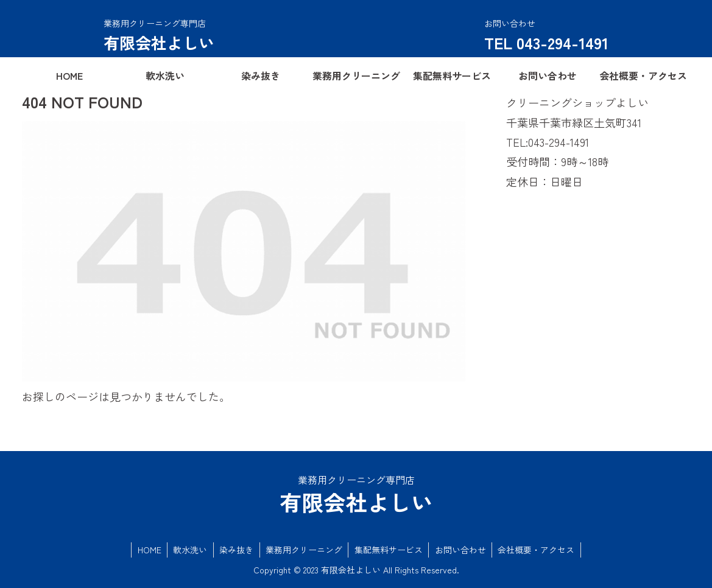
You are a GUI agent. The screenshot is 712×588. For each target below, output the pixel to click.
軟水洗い (189, 550)
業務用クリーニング (304, 550)
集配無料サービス (389, 550)
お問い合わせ (462, 550)
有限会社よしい (159, 42)
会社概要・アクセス (538, 550)
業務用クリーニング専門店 (155, 23)
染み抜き (236, 550)
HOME (147, 550)
